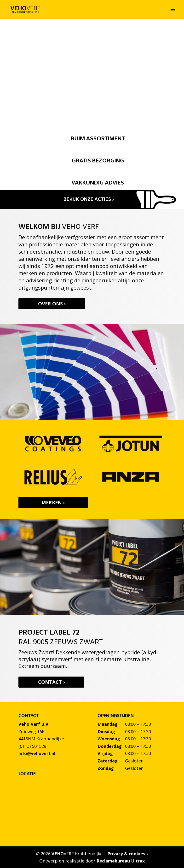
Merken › (53, 502)
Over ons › (54, 304)
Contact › (53, 682)
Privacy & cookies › (128, 854)
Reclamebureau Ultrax (121, 861)
